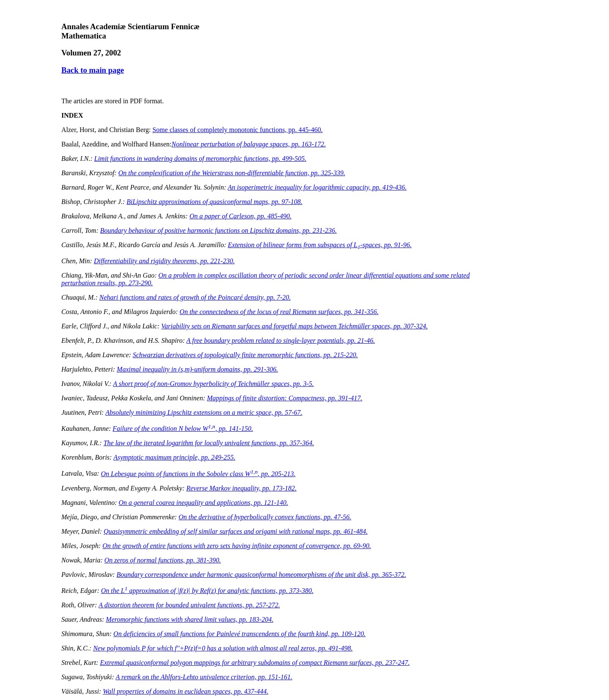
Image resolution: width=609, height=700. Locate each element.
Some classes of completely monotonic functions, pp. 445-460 (237, 130)
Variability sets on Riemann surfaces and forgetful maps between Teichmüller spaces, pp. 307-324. (294, 326)
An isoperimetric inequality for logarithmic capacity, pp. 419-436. (317, 187)
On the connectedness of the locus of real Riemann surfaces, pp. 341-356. (279, 312)
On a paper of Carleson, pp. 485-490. (240, 216)
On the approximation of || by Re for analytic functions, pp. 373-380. (207, 591)
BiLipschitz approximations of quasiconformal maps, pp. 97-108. (214, 202)
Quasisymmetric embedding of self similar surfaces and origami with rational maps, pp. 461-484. (236, 531)
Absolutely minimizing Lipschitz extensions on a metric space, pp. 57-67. (204, 412)
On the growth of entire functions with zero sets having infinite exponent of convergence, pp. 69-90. (237, 546)
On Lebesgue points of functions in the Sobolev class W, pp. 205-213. (198, 474)
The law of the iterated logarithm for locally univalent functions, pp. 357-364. (209, 443)
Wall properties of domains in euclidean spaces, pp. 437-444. (185, 691)
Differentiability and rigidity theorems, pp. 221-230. (164, 261)
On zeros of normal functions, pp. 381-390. (163, 560)
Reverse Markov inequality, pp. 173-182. (241, 488)
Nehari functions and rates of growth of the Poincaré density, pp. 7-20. (195, 297)
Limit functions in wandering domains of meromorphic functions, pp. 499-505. (200, 158)
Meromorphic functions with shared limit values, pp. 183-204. (189, 619)
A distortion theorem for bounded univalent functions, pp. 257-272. (189, 605)
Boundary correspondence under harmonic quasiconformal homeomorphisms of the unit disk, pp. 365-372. (261, 575)
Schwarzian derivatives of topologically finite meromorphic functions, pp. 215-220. (245, 355)
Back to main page (93, 70)
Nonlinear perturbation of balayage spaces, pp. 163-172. (249, 144)
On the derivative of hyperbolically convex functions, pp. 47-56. (265, 517)
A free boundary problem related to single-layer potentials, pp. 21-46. (281, 340)
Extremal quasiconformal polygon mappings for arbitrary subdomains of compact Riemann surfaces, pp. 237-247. (255, 663)
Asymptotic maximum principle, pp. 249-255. (174, 457)
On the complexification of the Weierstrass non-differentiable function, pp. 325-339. (232, 173)
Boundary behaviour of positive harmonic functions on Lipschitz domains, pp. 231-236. (219, 230)
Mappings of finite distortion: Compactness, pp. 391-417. (285, 398)
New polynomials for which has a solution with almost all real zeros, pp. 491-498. (223, 648)
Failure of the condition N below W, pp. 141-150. (183, 429)
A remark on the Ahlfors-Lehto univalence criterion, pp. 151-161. (204, 677)
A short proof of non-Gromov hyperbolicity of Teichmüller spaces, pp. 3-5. (213, 384)
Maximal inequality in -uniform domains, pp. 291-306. (197, 369)
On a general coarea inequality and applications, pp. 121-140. (204, 503)
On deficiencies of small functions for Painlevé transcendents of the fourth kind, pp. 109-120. (239, 634)
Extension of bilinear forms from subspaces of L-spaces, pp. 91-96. (320, 245)
